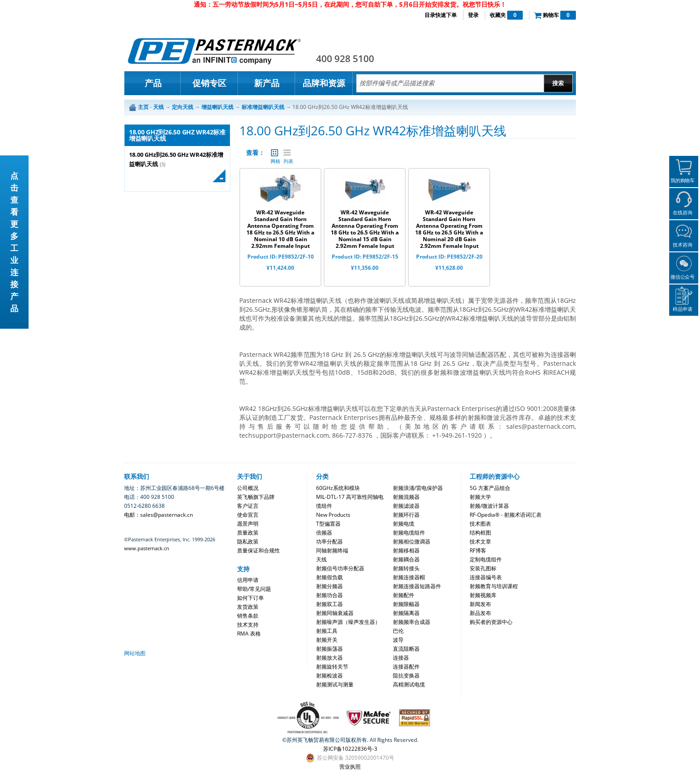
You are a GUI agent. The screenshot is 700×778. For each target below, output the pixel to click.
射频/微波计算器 (489, 506)
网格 (275, 153)
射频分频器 (329, 586)
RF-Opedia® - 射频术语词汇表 (506, 515)
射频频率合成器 (412, 622)
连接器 (401, 658)
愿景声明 (248, 524)
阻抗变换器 (406, 676)
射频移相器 (406, 550)
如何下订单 (250, 598)
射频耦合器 (406, 559)
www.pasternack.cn (147, 548)
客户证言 (248, 506)
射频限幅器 (406, 604)
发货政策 (248, 607)
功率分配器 (329, 542)
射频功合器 (329, 595)
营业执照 (350, 767)
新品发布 (480, 613)
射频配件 (404, 595)
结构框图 (480, 533)
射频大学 (480, 497)
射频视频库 (483, 595)
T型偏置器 (328, 524)
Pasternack (214, 51)
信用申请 (248, 580)
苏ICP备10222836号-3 (350, 749)
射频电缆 (404, 524)
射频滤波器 (406, 506)
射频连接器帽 (409, 577)
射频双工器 (329, 604)
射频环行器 (406, 515)
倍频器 (324, 533)
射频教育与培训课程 (494, 586)
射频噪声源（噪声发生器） (348, 622)
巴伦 (398, 631)
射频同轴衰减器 (335, 613)
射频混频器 (406, 497)
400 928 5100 (345, 59)
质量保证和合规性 (258, 550)
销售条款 (248, 616)
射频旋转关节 (332, 667)
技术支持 (248, 625)
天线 (321, 559)
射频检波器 (329, 676)
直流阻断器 (406, 649)
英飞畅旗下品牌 (256, 497)
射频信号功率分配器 (340, 568)
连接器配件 (406, 667)
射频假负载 (329, 577)
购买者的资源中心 (491, 622)
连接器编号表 (486, 577)
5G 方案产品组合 (490, 488)
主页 (143, 107)
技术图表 (480, 524)
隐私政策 (248, 542)
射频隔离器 (406, 613)
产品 (153, 83)
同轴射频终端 (332, 550)
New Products (333, 515)
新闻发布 (480, 604)
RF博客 (478, 550)
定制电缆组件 (486, 559)
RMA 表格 (249, 634)
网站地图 (135, 653)
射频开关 (327, 640)
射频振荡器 (329, 649)
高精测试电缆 (409, 684)
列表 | (287, 153)
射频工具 (327, 631)
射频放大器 (329, 658)
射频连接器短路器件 (417, 586)
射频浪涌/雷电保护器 (418, 488)
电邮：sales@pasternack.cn (158, 515)
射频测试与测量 (335, 684)
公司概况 (248, 488)
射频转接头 (406, 568)
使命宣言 (248, 515)
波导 (398, 640)
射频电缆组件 (409, 533)
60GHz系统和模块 (338, 488)
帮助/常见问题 (254, 589)
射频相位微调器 (412, 542)
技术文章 (480, 542)
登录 (473, 15)
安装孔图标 (483, 568)
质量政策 (248, 533)
